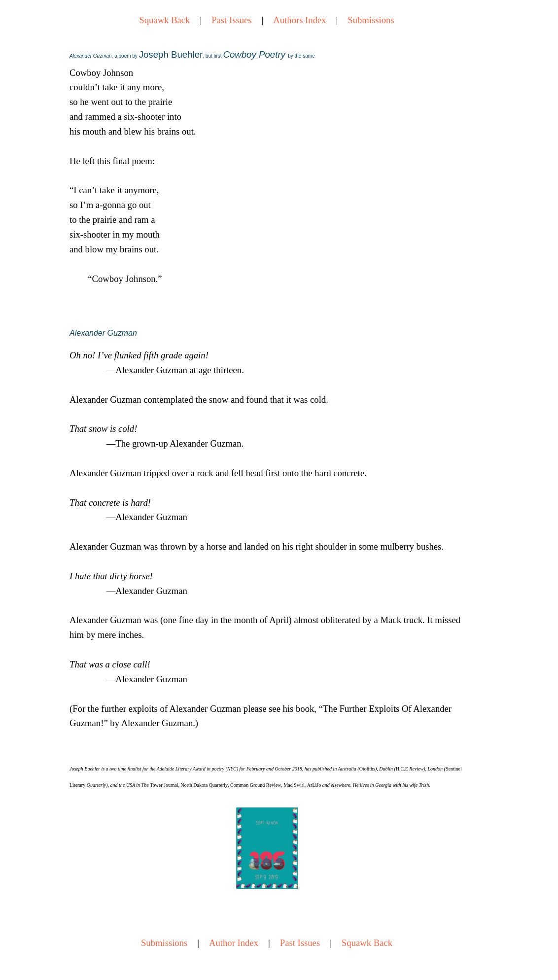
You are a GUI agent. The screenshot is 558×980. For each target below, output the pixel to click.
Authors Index (299, 20)
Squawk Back (164, 20)
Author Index (234, 943)
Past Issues (231, 20)
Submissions (371, 20)
